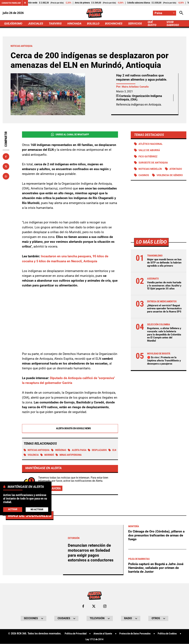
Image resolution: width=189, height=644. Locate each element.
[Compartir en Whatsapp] (6, 176)
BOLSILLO (97, 23)
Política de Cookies (171, 634)
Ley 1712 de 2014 (95, 640)
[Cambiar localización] (165, 13)
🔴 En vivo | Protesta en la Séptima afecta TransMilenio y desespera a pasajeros (164, 377)
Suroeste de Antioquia (154, 163)
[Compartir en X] (6, 167)
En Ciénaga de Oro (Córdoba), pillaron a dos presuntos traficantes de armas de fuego (156, 535)
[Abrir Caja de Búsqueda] (181, 13)
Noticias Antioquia (38, 450)
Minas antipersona (81, 455)
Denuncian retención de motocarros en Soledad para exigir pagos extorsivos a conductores (91, 553)
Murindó (58, 455)
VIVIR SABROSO (176, 24)
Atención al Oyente (101, 634)
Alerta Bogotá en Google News (70, 428)
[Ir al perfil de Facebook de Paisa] (83, 606)
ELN (28, 455)
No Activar (37, 509)
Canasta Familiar (12, 3)
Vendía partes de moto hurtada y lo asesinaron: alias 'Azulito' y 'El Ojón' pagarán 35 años (162, 297)
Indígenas (61, 450)
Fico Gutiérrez (149, 157)
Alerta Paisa (81, 450)
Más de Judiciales (30, 515)
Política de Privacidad (72, 634)
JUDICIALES (37, 23)
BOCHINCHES (118, 23)
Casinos (165, 176)
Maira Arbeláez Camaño (136, 87)
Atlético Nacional (152, 144)
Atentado (145, 176)
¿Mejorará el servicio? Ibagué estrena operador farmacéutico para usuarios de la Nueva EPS (164, 323)
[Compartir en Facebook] (6, 157)
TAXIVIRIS (58, 23)
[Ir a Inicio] (94, 13)
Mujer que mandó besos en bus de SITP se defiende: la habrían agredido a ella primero (164, 271)
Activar (13, 509)
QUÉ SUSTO (157, 24)
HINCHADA (77, 23)
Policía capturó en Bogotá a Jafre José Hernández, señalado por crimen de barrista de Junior (156, 568)
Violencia (42, 455)
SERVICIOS (140, 23)
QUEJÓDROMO (14, 23)
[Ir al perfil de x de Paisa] (94, 606)
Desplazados (103, 450)
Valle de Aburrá (150, 150)
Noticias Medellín (151, 169)
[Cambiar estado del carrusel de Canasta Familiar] (27, 3)
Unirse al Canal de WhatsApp (70, 135)
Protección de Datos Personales (136, 634)
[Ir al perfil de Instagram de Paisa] (105, 606)
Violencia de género (153, 182)
